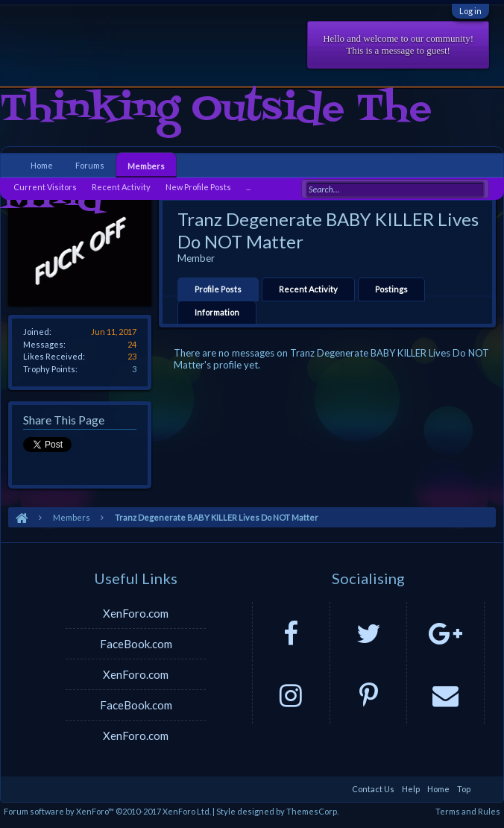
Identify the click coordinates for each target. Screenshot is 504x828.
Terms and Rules (468, 811)
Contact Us (373, 789)
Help (411, 789)
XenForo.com (136, 613)
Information (217, 312)
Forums (90, 165)
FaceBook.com (136, 644)
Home (42, 165)
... (248, 187)
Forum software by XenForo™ (107, 811)
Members (146, 166)
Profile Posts (218, 289)
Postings (391, 289)
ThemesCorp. (312, 811)
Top (464, 789)
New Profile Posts (198, 187)
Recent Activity (308, 289)
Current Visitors (45, 187)
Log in (470, 11)
